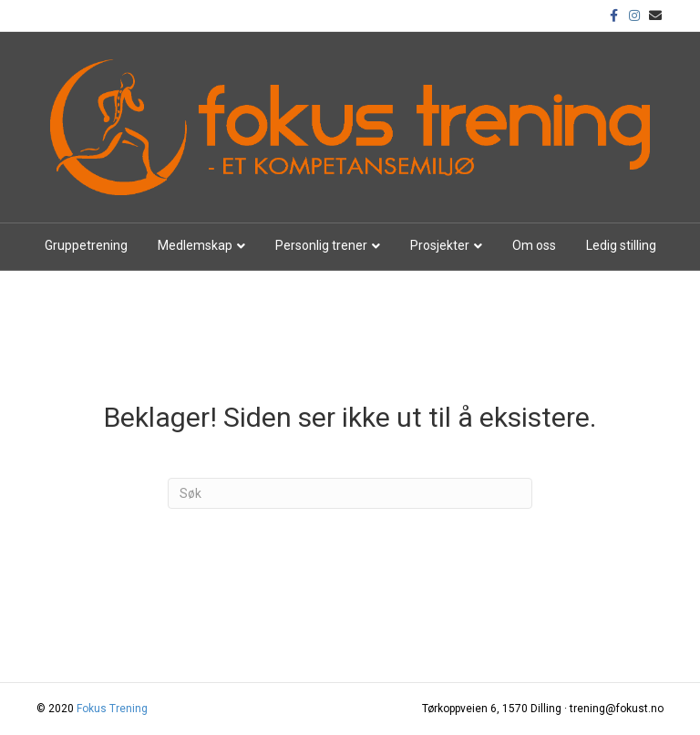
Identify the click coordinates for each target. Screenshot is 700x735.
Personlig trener (321, 245)
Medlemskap (195, 245)
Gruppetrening (86, 245)
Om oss (534, 245)
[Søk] (350, 493)
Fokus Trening (112, 709)
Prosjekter (440, 245)
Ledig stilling (621, 245)
